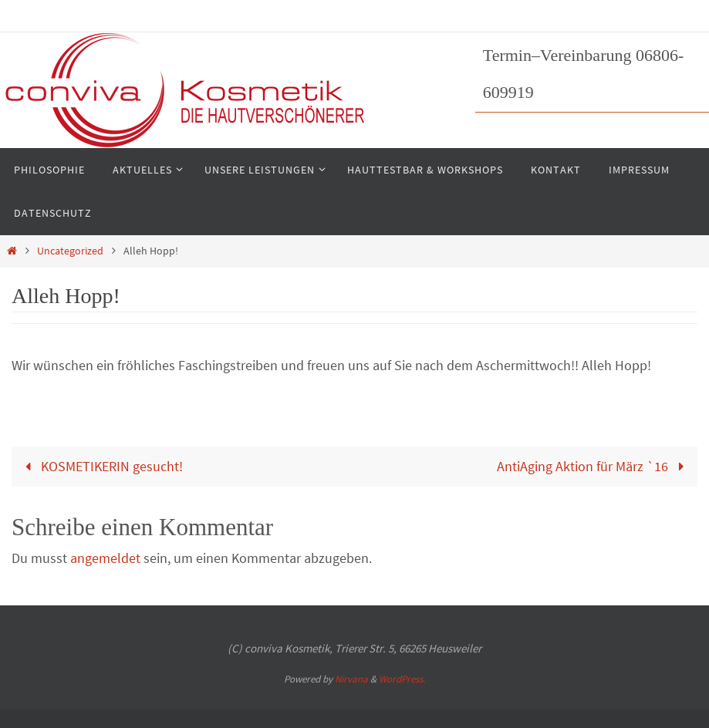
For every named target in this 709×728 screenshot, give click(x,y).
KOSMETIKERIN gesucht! (101, 466)
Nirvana (351, 679)
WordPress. (402, 679)
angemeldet (105, 558)
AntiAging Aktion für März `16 (594, 466)
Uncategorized (70, 251)
